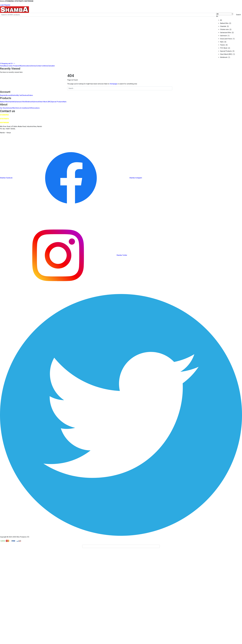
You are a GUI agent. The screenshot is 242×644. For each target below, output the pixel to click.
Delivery (33, 66)
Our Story (3, 108)
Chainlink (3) (224, 26)
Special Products (57, 102)
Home (2, 66)
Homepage (113, 84)
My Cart (19, 95)
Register (3, 95)
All (221, 20)
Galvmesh (36, 102)
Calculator (51, 66)
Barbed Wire (4, 102)
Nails (65, 102)
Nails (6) (223, 42)
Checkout (25, 95)
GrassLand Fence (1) (227, 39)
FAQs (21, 66)
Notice (46, 66)
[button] (226, 36)
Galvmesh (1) (225, 36)
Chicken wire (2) (226, 29)
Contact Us (40, 66)
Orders (31, 95)
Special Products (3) (227, 51)
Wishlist (14, 95)
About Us (7, 66)
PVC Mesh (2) (225, 48)
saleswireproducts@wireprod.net (11, 137)
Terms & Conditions (22, 108)
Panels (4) (224, 45)
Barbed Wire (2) (226, 23)
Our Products (15, 66)
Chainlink (11, 102)
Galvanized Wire (20, 102)
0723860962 (4, 115)
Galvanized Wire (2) (227, 33)
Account (9, 95)
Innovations (27, 66)
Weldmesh (29, 102)
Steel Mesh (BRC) (45, 102)
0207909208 (4, 123)
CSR (30, 108)
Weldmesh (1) (225, 57)
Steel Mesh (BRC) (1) (227, 54)
